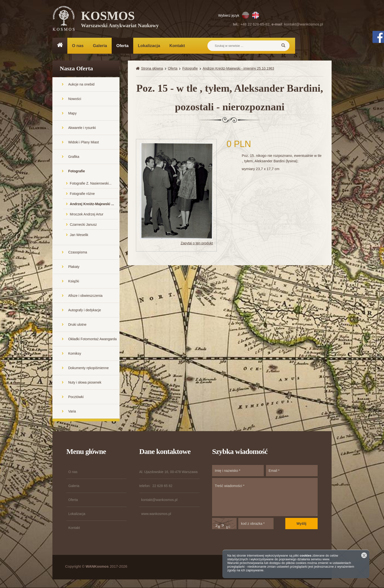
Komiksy (75, 355)
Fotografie (76, 172)
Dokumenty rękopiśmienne (88, 369)
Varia (72, 413)
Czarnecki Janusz (83, 226)
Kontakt (177, 46)
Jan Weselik (79, 236)
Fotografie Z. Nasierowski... (91, 185)
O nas (78, 46)
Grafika (74, 158)
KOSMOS (120, 20)
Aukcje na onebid (81, 86)
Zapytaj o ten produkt (197, 244)
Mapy (72, 114)
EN (256, 15)
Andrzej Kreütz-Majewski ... (92, 205)
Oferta (122, 46)
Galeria (100, 46)
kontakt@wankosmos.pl (304, 24)
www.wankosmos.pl (156, 515)
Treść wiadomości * (265, 498)
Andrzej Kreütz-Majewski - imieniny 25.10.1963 (239, 70)
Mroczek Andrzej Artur (87, 215)
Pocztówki (76, 398)
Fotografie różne (82, 195)
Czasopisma (78, 253)
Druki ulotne (77, 326)
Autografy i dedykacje (84, 311)
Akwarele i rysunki (82, 129)
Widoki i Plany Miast (83, 143)
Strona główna (152, 70)
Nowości (75, 100)
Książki (73, 282)
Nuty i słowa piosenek (85, 384)
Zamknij (364, 555)
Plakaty (74, 268)
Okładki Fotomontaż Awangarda (92, 340)
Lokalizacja (149, 46)
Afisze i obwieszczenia (85, 297)
